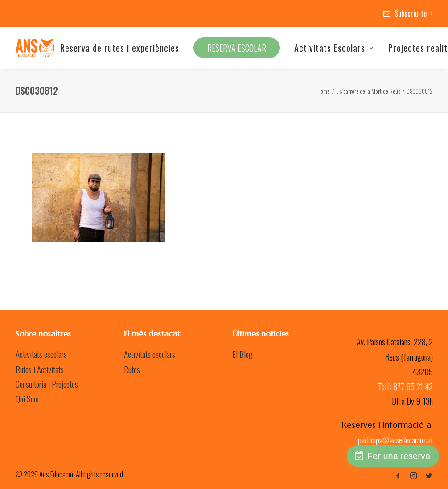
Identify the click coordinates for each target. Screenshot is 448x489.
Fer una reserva (399, 456)
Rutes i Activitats (40, 369)
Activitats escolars (41, 354)
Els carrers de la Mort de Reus (368, 91)
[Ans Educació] (35, 48)
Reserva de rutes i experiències (120, 48)
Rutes (132, 369)
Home (324, 91)
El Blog (242, 354)
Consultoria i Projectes (47, 384)
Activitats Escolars (334, 48)
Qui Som (27, 398)
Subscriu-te (414, 13)
